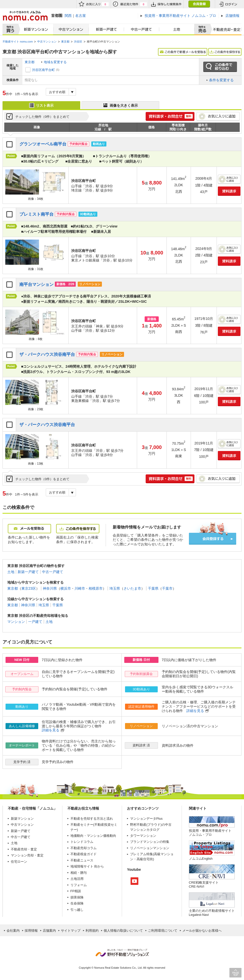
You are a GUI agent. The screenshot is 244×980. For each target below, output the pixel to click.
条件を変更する (221, 80)
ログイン (228, 4)
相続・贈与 (79, 873)
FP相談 (76, 891)
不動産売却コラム (84, 848)
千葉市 (167, 588)
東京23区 (29, 588)
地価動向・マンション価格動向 (93, 836)
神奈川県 (50, 588)
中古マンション (71, 29)
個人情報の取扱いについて (123, 931)
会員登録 (199, 4)
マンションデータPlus (146, 819)
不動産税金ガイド (84, 854)
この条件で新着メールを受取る (183, 52)
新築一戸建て (106, 29)
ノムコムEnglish (201, 859)
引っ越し (77, 910)
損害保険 (77, 897)
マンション (16, 622)
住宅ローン (19, 862)
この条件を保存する (225, 52)
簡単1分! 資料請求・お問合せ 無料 (170, 116)
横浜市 (66, 588)
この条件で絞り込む (220, 67)
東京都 (30, 62)
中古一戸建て (142, 29)
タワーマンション (143, 836)
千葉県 (153, 588)
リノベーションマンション (150, 848)
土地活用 (77, 879)
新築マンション (35, 29)
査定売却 (225, 29)
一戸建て (35, 622)
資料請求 (229, 191)
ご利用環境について (163, 931)
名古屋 (80, 16)
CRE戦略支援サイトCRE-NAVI (204, 884)
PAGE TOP (235, 973)
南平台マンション (36, 285)
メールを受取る (29, 529)
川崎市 (80, 588)
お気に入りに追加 (218, 116)
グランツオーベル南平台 (43, 144)
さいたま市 (132, 588)
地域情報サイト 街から (87, 866)
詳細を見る (195, 711)
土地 (177, 29)
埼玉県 (115, 588)
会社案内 (13, 931)
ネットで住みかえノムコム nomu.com (25, 16)
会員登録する (213, 539)
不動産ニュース (82, 860)
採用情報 (31, 931)
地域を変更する (55, 62)
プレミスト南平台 (36, 214)
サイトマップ (71, 931)
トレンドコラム (82, 842)
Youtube (134, 881)
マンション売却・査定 (27, 855)
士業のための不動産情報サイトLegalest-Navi (212, 913)
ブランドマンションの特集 (150, 842)
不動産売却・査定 (24, 849)
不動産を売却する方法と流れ (92, 819)
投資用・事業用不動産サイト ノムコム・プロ (210, 833)
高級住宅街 (145, 859)
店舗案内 (49, 931)
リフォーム (79, 885)
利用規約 (92, 931)
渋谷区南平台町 (43, 70)
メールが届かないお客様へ (202, 931)
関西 (68, 16)
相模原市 (96, 588)
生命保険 (77, 903)
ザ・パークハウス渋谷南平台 (47, 354)
